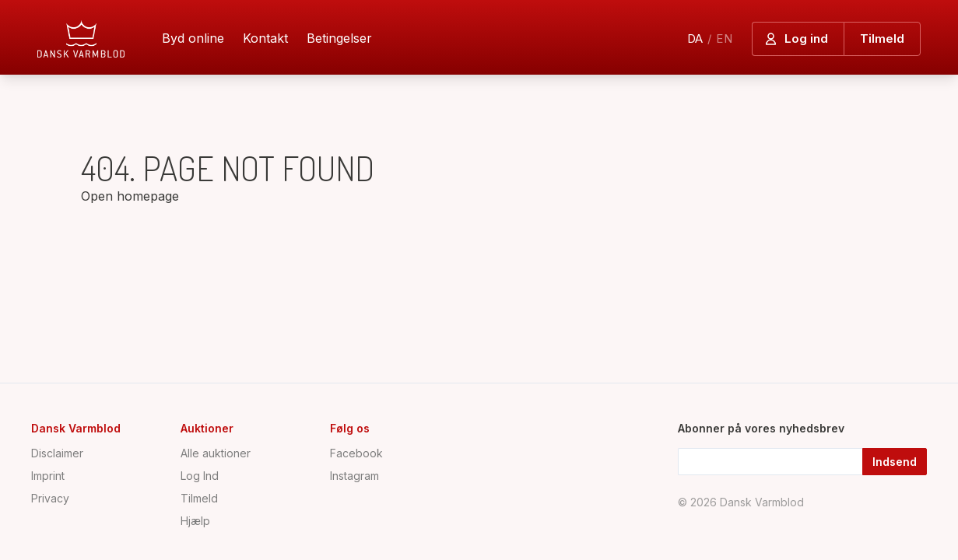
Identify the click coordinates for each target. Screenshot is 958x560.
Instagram (354, 476)
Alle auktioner (216, 453)
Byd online (193, 38)
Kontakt (265, 38)
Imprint (48, 476)
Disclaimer (57, 453)
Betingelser (339, 38)
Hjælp (195, 521)
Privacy (50, 498)
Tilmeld (199, 498)
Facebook (356, 453)
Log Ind (200, 476)
